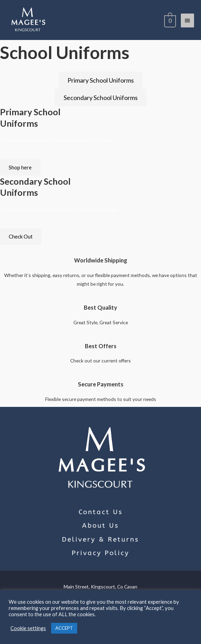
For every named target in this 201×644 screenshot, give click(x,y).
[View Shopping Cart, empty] (169, 20)
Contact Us (101, 512)
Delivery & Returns (100, 540)
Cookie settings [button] (28, 628)
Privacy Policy (100, 553)
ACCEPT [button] (64, 628)
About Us (100, 526)
